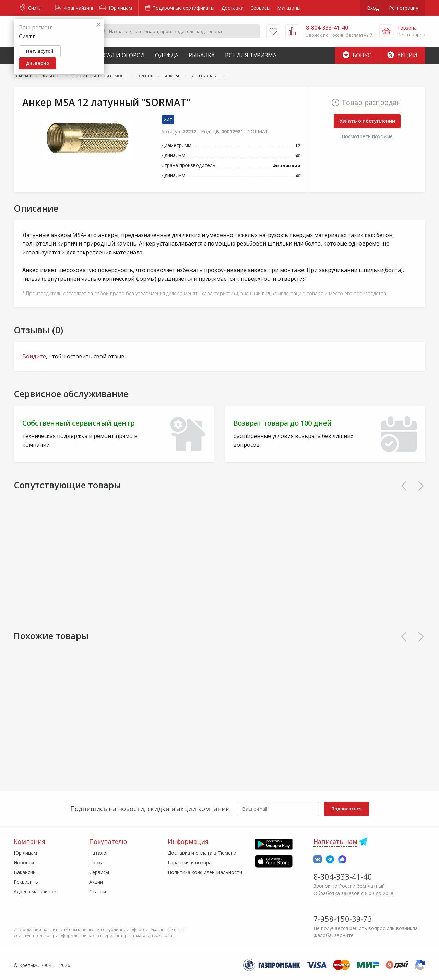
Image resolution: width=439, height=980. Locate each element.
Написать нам (335, 841)
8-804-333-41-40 (343, 876)
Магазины (289, 8)
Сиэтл (31, 8)
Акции (402, 55)
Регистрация (404, 8)
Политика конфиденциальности (205, 872)
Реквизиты (26, 882)
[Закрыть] (98, 25)
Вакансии (25, 872)
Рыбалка (202, 55)
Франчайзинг (74, 8)
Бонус (357, 55)
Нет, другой (40, 51)
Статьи (98, 891)
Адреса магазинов (35, 891)
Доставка (232, 8)
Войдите (34, 356)
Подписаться (347, 809)
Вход (373, 8)
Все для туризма (251, 55)
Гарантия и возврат (191, 863)
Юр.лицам (116, 8)
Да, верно (38, 63)
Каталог (99, 853)
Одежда (167, 55)
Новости (24, 863)
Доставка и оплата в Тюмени (202, 853)
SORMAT (258, 132)
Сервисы (260, 8)
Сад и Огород (124, 55)
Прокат (98, 863)
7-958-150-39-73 (343, 919)
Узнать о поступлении (367, 121)
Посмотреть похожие (367, 136)
